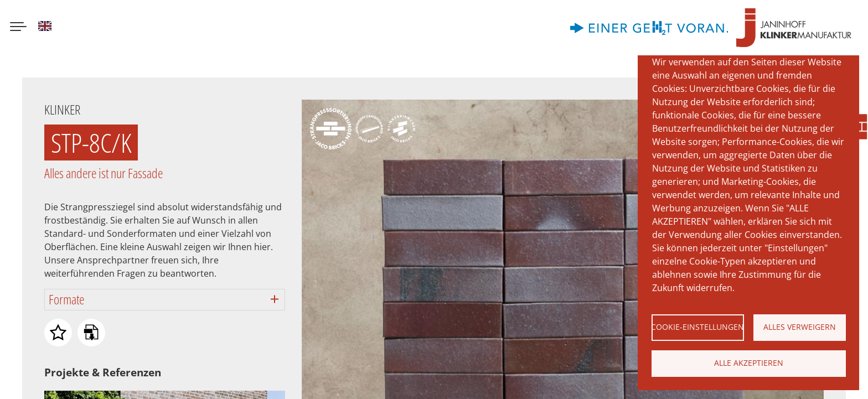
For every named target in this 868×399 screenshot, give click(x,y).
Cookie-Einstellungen (698, 327)
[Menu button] (18, 28)
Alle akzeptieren (749, 363)
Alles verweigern (800, 327)
